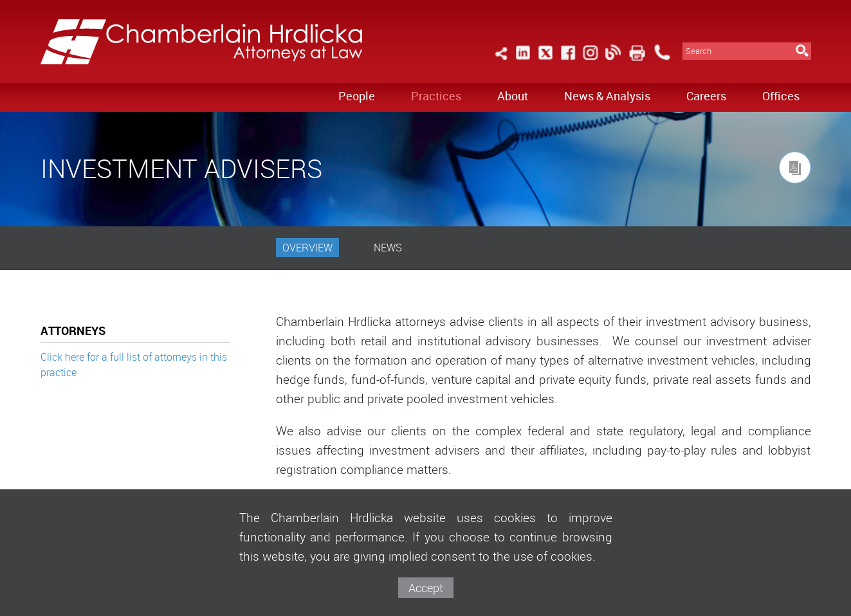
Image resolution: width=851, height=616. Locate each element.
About (513, 96)
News (388, 248)
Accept (426, 588)
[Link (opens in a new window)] (523, 60)
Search (699, 51)
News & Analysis (607, 96)
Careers (706, 96)
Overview (307, 248)
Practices (436, 96)
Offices (781, 96)
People (357, 96)
